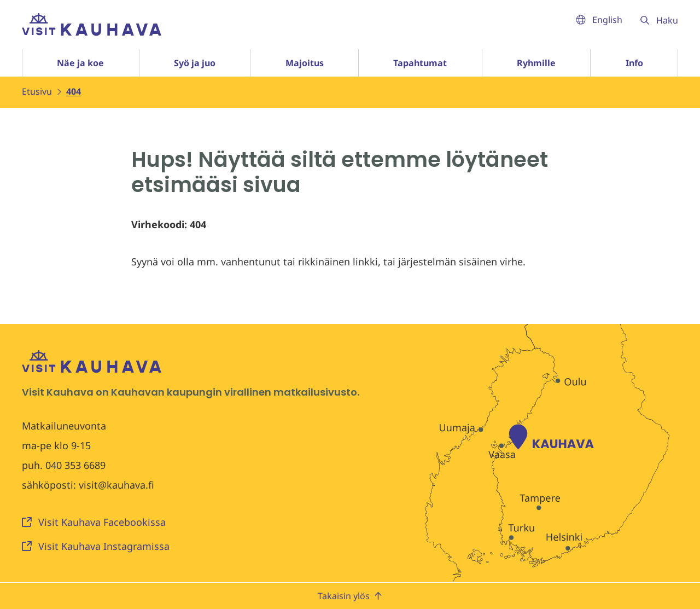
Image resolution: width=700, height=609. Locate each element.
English (599, 20)
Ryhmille (536, 63)
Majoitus (305, 63)
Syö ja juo (195, 63)
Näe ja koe (80, 63)
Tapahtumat (420, 63)
